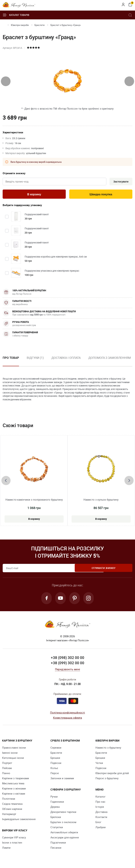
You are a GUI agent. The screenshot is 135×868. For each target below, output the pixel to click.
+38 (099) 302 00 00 (67, 664)
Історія (100, 808)
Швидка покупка (101, 195)
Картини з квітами (14, 795)
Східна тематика (12, 805)
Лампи (6, 849)
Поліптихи (9, 800)
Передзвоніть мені (67, 671)
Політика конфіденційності (68, 714)
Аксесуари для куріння (65, 839)
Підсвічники (58, 844)
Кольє (54, 769)
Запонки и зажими (62, 780)
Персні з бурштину (107, 780)
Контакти (101, 818)
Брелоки (56, 818)
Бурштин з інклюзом (63, 823)
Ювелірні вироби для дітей (112, 774)
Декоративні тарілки (63, 813)
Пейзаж (7, 769)
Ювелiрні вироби (20, 25)
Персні (55, 774)
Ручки (54, 798)
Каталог (100, 798)
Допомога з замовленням (110, 359)
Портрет (7, 764)
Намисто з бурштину (108, 749)
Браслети (40, 25)
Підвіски (56, 764)
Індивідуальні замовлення (19, 820)
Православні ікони (14, 749)
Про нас (100, 803)
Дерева (55, 808)
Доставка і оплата (66, 359)
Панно (6, 774)
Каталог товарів (16, 15)
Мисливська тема (13, 785)
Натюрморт (9, 815)
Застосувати (120, 182)
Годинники (57, 803)
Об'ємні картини (12, 810)
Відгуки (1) (35, 359)
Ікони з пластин (12, 844)
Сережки (56, 749)
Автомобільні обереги (64, 834)
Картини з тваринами (16, 780)
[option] (35, 361)
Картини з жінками (14, 790)
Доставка (101, 813)
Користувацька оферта (68, 719)
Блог (98, 823)
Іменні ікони (10, 754)
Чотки (99, 764)
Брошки (55, 759)
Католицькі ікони (13, 759)
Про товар (11, 359)
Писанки (56, 849)
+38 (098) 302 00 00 (67, 659)
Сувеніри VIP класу (14, 839)
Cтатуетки (57, 829)
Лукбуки (101, 829)
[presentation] (6, 81)
